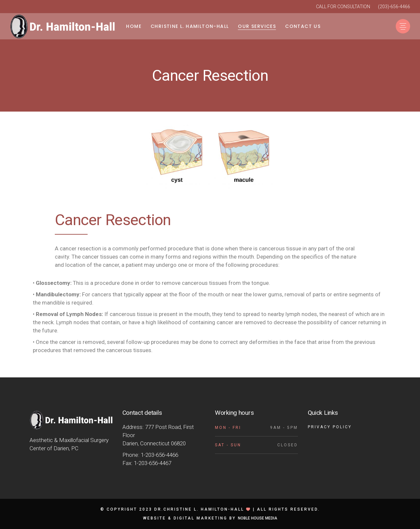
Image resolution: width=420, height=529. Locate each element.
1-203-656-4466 (159, 455)
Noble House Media (258, 518)
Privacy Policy (330, 427)
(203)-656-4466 (394, 7)
